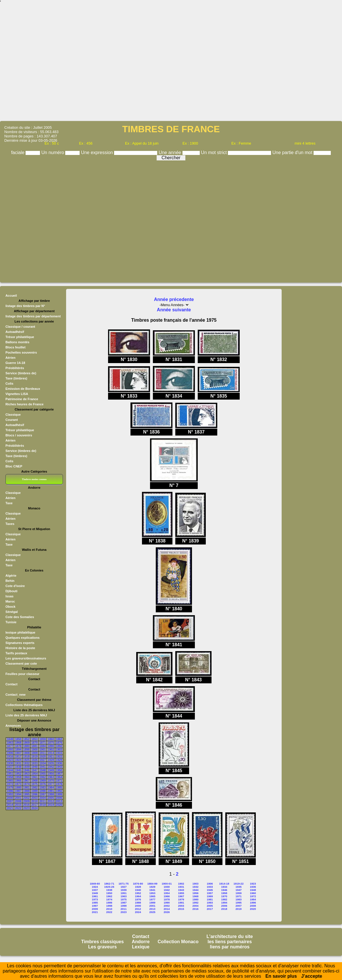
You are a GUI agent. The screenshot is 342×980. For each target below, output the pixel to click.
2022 (18, 808)
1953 (26, 774)
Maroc (10, 601)
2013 (59, 801)
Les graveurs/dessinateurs (26, 658)
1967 (26, 781)
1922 (59, 756)
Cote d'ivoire (15, 586)
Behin (10, 581)
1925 (26, 760)
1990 (43, 791)
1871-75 (124, 884)
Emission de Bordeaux (23, 389)
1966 (18, 781)
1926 (34, 760)
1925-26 (109, 887)
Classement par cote (21, 663)
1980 (18, 788)
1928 (51, 760)
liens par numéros (230, 947)
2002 (26, 798)
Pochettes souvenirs (21, 352)
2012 (51, 801)
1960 (26, 777)
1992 (59, 791)
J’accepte (312, 976)
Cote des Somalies (20, 617)
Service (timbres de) (21, 373)
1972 (10, 784)
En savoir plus (281, 976)
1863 (10, 743)
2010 (34, 801)
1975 (34, 784)
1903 (59, 750)
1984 (51, 788)
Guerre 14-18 (15, 363)
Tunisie (11, 622)
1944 (10, 770)
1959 (18, 777)
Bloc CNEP (14, 466)
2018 (43, 805)
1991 (51, 791)
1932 (26, 763)
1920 (43, 756)
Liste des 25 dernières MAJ (26, 715)
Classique (13, 415)
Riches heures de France (24, 404)
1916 (10, 756)
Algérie (11, 576)
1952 (18, 774)
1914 (51, 753)
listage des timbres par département (33, 316)
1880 (26, 746)
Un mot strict (214, 153)
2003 (34, 798)
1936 (59, 763)
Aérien (10, 358)
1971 (59, 781)
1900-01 (167, 884)
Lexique (141, 947)
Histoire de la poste (20, 648)
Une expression (98, 153)
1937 (10, 767)
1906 (10, 753)
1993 (10, 794)
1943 (59, 767)
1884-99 (152, 884)
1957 (59, 774)
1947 (34, 770)
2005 (51, 798)
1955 (43, 774)
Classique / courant (20, 327)
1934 (43, 763)
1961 (34, 777)
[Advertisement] (171, 63)
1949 (51, 770)
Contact (11, 684)
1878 (18, 746)
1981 (26, 788)
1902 (51, 750)
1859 (43, 739)
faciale (19, 153)
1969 (43, 781)
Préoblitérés (15, 368)
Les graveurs (103, 947)
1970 (51, 781)
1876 (59, 743)
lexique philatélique (20, 632)
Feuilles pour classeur (22, 674)
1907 (18, 753)
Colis (9, 383)
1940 (34, 767)
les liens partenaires (230, 942)
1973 (18, 784)
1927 (43, 760)
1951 (10, 774)
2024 (34, 808)
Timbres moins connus (34, 479)
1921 (51, 756)
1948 (43, 770)
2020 (59, 805)
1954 (34, 774)
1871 (43, 743)
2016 (26, 805)
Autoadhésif (15, 332)
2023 (26, 808)
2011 (43, 801)
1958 (10, 777)
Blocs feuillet (16, 347)
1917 (18, 756)
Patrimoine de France (22, 399)
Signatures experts (20, 643)
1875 (51, 743)
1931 (18, 763)
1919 (34, 756)
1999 (59, 794)
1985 (59, 788)
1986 (10, 791)
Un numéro (53, 153)
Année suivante (174, 310)
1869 (26, 743)
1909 (34, 753)
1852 (26, 739)
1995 (26, 794)
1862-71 (109, 884)
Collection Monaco (178, 942)
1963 (51, 777)
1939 (26, 767)
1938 (18, 767)
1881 (34, 746)
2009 (26, 801)
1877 (10, 746)
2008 (18, 801)
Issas (9, 596)
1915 (59, 753)
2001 (18, 798)
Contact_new (16, 695)
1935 (51, 763)
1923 (10, 760)
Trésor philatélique (20, 337)
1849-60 (95, 884)
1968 (34, 781)
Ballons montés (17, 342)
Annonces (13, 726)
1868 (18, 743)
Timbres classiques (102, 942)
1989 (34, 791)
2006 (59, 798)
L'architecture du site (230, 936)
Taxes (10, 524)
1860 (51, 739)
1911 (43, 753)
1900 (34, 750)
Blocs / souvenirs (19, 435)
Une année (171, 153)
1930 (10, 763)
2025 (152, 912)
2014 (10, 805)
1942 (51, 767)
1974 (26, 784)
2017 (34, 805)
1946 (26, 770)
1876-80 (138, 884)
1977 (51, 784)
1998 (51, 794)
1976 (43, 784)
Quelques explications (23, 638)
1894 (18, 750)
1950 (59, 770)
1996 (34, 794)
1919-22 (239, 884)
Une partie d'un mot (293, 153)
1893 (10, 750)
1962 (43, 777)
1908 (26, 753)
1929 (59, 760)
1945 (18, 770)
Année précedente (174, 299)
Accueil (11, 296)
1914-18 (224, 884)
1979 (10, 788)
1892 (59, 746)
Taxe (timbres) (16, 378)
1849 (10, 739)
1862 (59, 739)
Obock (10, 607)
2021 (10, 808)
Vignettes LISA (17, 394)
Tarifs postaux (16, 653)
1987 (18, 791)
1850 (18, 739)
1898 (26, 750)
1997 (43, 794)
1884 (43, 746)
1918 (26, 756)
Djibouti (11, 591)
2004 (43, 798)
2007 (10, 801)
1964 (59, 777)
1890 (51, 746)
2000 (10, 798)
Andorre (141, 942)
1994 (18, 794)
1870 (34, 743)
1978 (59, 784)
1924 (18, 760)
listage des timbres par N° (25, 306)
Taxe (9, 503)
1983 (43, 788)
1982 (34, 788)
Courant (12, 420)
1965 (10, 781)
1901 (43, 750)
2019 (51, 805)
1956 (51, 774)
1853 (34, 739)
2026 (167, 912)
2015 (18, 805)
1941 (43, 767)
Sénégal (12, 612)
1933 (34, 763)
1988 (26, 791)
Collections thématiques (24, 705)
